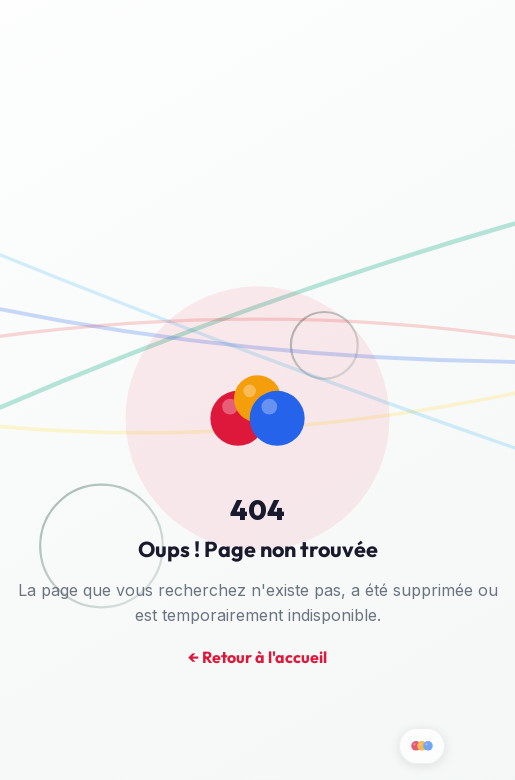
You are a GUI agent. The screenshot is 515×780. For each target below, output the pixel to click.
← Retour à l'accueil (257, 658)
